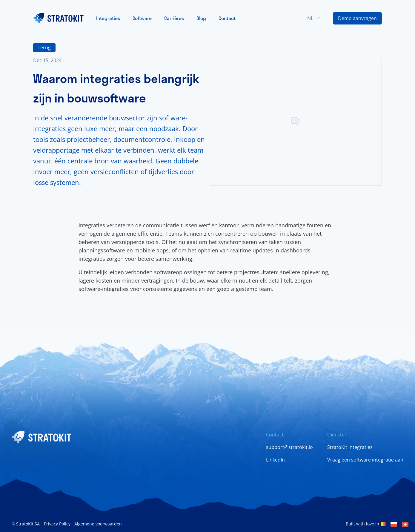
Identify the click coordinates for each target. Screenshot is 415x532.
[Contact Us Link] (357, 18)
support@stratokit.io (289, 447)
